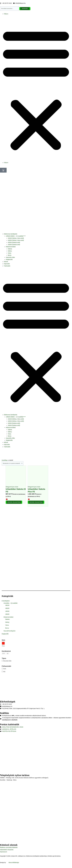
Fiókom (6, 14)
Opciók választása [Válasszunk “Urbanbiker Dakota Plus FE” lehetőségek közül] (36, 502)
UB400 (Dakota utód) (14, 245)
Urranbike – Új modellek (11, 603)
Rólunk (6, 262)
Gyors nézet (15, 487)
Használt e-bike (10, 257)
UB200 (7, 608)
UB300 (7, 611)
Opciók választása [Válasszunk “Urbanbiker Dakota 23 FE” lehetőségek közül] (14, 502)
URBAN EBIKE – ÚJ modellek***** (16, 236)
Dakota (10, 249)
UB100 (7, 605)
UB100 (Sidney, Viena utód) (16, 238)
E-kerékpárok (6, 601)
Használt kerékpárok (9, 631)
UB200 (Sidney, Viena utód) (16, 240)
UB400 (7, 614)
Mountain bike (7, 661)
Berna (10, 255)
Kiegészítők (9, 259)
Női (4, 672)
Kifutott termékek (11, 247)
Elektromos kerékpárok (11, 234)
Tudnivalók (7, 266)
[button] (36, 89)
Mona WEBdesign (14, 863)
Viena (9, 253)
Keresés (25, 9)
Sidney (10, 251)
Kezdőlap (4, 460)
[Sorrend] (13, 463)
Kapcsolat (7, 264)
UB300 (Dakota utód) (14, 242)
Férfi (5, 669)
